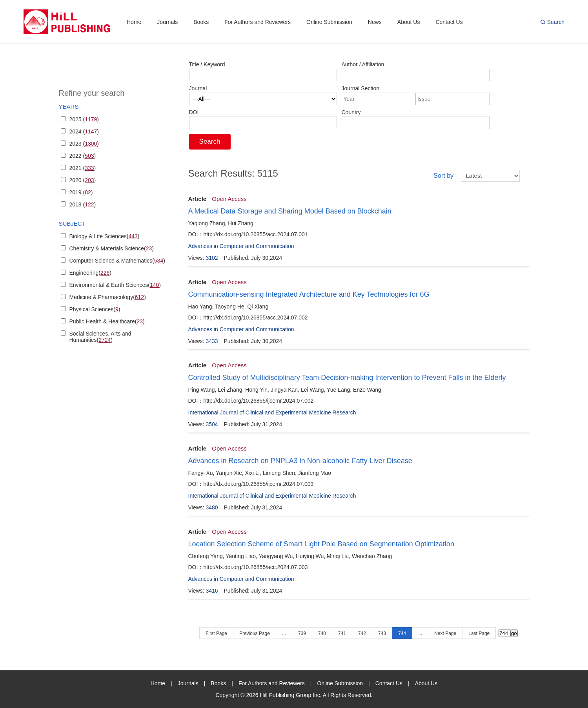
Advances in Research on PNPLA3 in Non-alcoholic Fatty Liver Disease (300, 461)
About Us (409, 22)
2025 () (84, 119)
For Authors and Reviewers (258, 22)
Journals (167, 22)
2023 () (84, 144)
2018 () (83, 204)
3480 (212, 507)
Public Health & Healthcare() (107, 321)
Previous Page (255, 633)
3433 (212, 341)
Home (134, 22)
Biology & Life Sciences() (105, 236)
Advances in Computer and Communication (241, 246)
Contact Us (449, 22)
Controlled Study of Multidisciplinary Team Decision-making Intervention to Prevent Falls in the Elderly (347, 378)
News (375, 22)
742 (362, 633)
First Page (216, 633)
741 (342, 633)
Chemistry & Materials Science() (112, 248)
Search (556, 22)
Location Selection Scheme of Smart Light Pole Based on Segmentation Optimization (321, 544)
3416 (212, 591)
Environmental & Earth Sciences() (115, 285)
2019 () (81, 192)
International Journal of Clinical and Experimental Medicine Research (272, 412)
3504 (212, 424)
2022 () (83, 156)
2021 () (83, 168)
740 (322, 633)
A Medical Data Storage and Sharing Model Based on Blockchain (290, 211)
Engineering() (90, 273)
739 (302, 633)
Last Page (479, 633)
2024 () (84, 131)
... (284, 633)
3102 (212, 258)
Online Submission (329, 22)
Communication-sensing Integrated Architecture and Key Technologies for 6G (309, 294)
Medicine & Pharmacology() (108, 297)
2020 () (83, 180)
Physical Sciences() (95, 309)
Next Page (445, 633)
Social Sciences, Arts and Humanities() (100, 337)
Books (201, 22)
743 (382, 633)
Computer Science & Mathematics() (117, 261)
